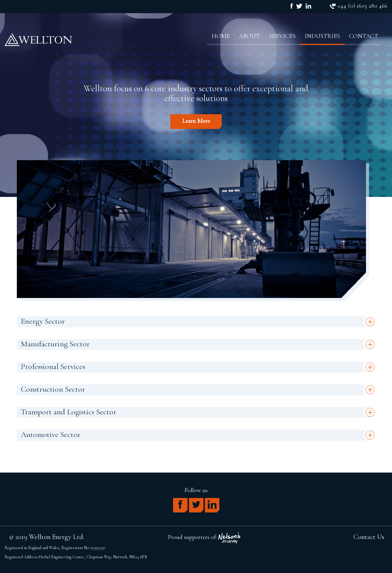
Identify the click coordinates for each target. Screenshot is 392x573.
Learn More (196, 121)
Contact (364, 36)
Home (221, 36)
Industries (322, 36)
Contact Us (369, 537)
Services (282, 36)
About (249, 36)
